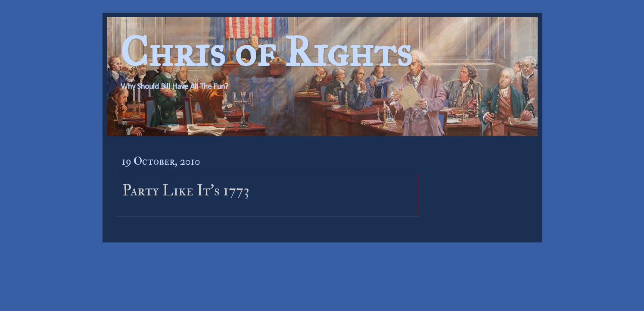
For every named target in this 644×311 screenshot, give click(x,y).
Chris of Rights (266, 52)
